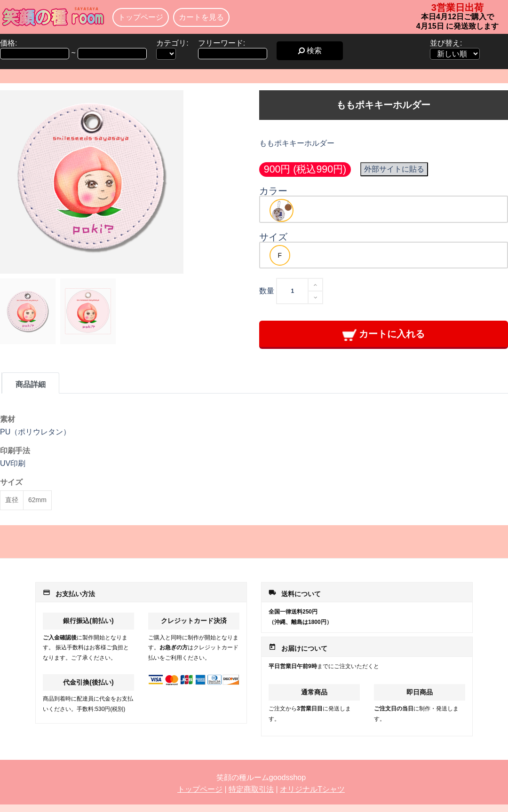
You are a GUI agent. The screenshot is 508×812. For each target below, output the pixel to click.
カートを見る (201, 17)
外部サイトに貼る (394, 169)
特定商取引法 (251, 789)
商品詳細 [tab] (31, 384)
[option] (282, 210)
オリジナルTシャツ (312, 789)
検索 (310, 51)
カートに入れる (384, 335)
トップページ (141, 17)
